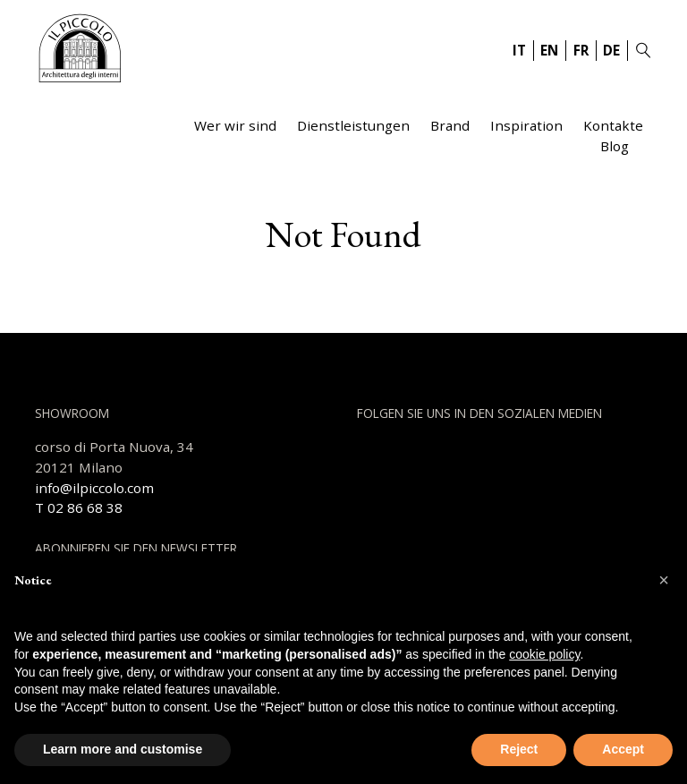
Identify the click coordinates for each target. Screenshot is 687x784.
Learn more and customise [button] (123, 749)
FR (581, 50)
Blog (615, 146)
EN (549, 50)
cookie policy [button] (544, 654)
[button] (664, 580)
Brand (450, 125)
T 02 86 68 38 (79, 507)
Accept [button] (623, 749)
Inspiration (526, 125)
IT (519, 50)
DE (611, 50)
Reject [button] (519, 749)
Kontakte (613, 125)
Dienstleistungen (353, 125)
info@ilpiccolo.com (94, 488)
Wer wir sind (235, 125)
